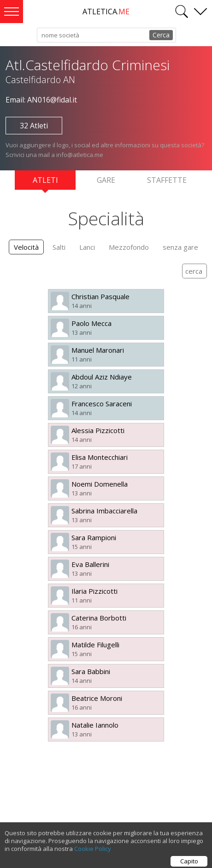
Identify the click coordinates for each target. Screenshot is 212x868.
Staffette (167, 180)
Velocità (26, 247)
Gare (106, 180)
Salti (59, 247)
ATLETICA (106, 12)
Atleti (45, 182)
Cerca (161, 35)
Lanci (87, 247)
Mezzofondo (129, 247)
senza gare (180, 247)
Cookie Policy (93, 852)
